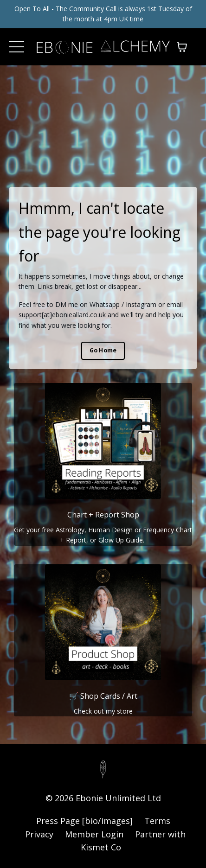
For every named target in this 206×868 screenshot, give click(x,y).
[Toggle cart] (182, 47)
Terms (157, 821)
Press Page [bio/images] (84, 821)
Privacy (39, 834)
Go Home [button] (103, 350)
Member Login (94, 834)
